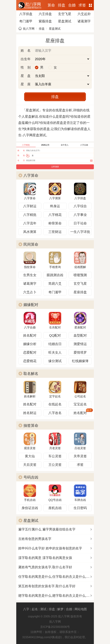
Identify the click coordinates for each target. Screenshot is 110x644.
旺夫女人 (55, 352)
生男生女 (30, 275)
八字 (26, 609)
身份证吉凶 (30, 508)
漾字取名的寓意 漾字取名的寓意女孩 (45, 558)
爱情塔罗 (80, 352)
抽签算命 (31, 426)
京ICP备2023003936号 (55, 627)
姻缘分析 (30, 344)
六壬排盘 (45, 14)
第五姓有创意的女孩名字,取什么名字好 (47, 586)
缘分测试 (55, 361)
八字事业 (80, 215)
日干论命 (80, 223)
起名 (35, 609)
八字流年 (30, 223)
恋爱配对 (30, 352)
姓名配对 (30, 335)
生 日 (21, 160)
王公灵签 (55, 465)
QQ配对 (55, 335)
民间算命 (31, 244)
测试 (43, 609)
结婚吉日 (55, 344)
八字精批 (30, 215)
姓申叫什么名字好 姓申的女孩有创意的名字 (50, 548)
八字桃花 (55, 215)
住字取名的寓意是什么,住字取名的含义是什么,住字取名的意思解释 (56, 577)
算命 (51, 5)
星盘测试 (65, 21)
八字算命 (31, 175)
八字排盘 (26, 14)
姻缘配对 (31, 305)
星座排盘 (80, 292)
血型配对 (80, 335)
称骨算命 (55, 223)
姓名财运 (30, 413)
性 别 (21, 155)
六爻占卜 (30, 292)
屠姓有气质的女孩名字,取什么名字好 (45, 567)
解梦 (60, 609)
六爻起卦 (84, 14)
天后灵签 (30, 465)
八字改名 (55, 413)
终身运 (55, 206)
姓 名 (21, 150)
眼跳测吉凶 (55, 275)
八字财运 (30, 206)
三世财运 (55, 232)
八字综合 (80, 206)
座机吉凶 (55, 508)
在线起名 (55, 404)
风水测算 (30, 232)
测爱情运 (80, 344)
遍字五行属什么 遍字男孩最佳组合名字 (47, 529)
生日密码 (80, 508)
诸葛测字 (84, 21)
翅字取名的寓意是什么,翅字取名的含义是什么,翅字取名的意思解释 (56, 596)
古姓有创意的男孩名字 (35, 539)
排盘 (62, 5)
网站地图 (90, 5)
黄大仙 (30, 456)
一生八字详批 (80, 232)
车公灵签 (55, 456)
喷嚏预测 (80, 275)
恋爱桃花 (30, 361)
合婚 (72, 5)
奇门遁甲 (26, 21)
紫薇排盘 (45, 21)
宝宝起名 (80, 404)
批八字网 (29, 29)
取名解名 (31, 374)
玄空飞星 (65, 14)
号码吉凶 (31, 477)
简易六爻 (55, 284)
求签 (82, 5)
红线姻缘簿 (80, 361)
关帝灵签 (80, 456)
